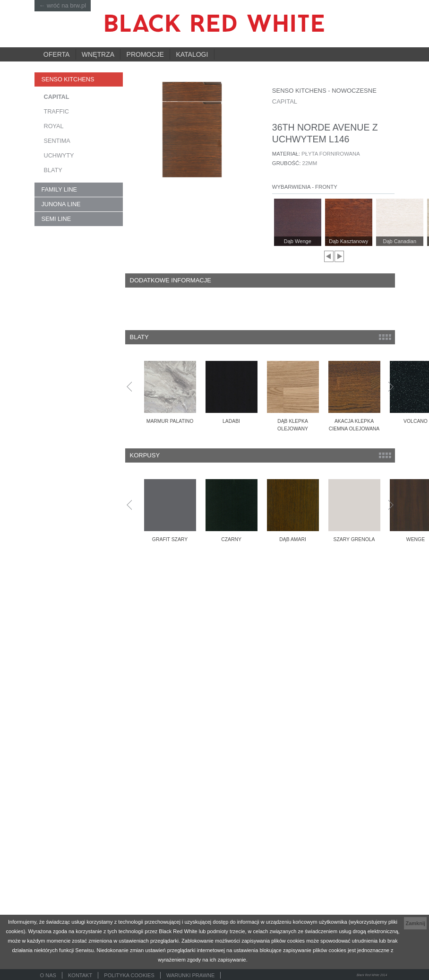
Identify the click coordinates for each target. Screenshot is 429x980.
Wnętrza (98, 54)
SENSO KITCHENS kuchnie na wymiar (73, 82)
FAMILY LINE (60, 190)
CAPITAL (57, 97)
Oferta (57, 54)
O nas (48, 975)
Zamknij (415, 923)
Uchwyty (59, 156)
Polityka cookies (129, 975)
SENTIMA (57, 141)
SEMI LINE (56, 219)
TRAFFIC (56, 112)
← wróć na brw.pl (63, 5)
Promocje (145, 54)
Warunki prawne (190, 975)
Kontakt (80, 975)
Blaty (53, 170)
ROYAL (54, 126)
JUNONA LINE (61, 204)
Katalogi (192, 54)
